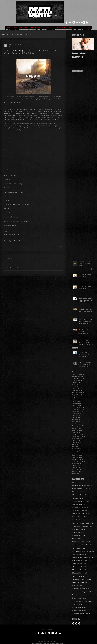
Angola (83, 529)
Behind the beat (77, 557)
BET (84, 548)
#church (75, 498)
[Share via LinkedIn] (15, 241)
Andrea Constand (87, 526)
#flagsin (81, 498)
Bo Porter (75, 601)
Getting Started (17, 34)
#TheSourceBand (78, 495)
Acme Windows (77, 520)
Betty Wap (76, 564)
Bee (73, 554)
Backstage (90, 551)
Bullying (88, 614)
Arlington (88, 542)
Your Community (31, 34)
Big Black (84, 567)
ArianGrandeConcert (79, 536)
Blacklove (75, 595)
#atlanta (87, 495)
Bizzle (74, 586)
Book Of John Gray (85, 601)
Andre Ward (76, 526)
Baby (84, 551)
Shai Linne (7, 234)
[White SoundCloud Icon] (77, 22)
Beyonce (83, 564)
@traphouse (86, 514)
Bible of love (76, 567)
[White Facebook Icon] (67, 22)
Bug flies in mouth (78, 614)
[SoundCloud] (42, 633)
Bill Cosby (75, 570)
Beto (82, 561)
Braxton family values (79, 607)
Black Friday (81, 586)
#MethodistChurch (78, 492)
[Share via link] (19, 241)
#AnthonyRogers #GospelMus (82, 486)
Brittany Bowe (77, 610)
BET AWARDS (77, 551)
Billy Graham (76, 579)
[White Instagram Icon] (74, 22)
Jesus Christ (16, 234)
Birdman (90, 579)
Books (74, 604)
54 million (85, 507)
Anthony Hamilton (78, 532)
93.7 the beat (76, 514)
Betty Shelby (89, 561)
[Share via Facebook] (5, 241)
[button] (62, 34)
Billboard (83, 570)
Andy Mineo (76, 529)
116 (87, 501)
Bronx (84, 610)
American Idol (89, 523)
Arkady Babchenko (78, 542)
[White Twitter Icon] (70, 22)
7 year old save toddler (80, 510)
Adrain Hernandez (78, 523)
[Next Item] (91, 44)
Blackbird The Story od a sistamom (83, 592)
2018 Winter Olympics (79, 504)
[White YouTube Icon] (80, 22)
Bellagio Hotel (88, 557)
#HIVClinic (87, 489)
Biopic (84, 579)
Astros (74, 548)
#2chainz (75, 482)
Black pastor (86, 589)
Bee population (81, 554)
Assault (88, 545)
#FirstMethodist (77, 489)
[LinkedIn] (87, 22)
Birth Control (85, 582)
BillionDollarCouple (78, 576)
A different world (78, 517)
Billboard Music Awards (80, 573)
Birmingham (76, 582)
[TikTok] (84, 22)
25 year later (76, 507)
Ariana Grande (77, 539)
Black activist (76, 589)
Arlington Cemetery (78, 545)
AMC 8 (86, 517)
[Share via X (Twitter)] (10, 241)
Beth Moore (76, 561)
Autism (80, 548)
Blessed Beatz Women (79, 598)
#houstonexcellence (79, 501)
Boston (79, 604)
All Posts (5, 34)
